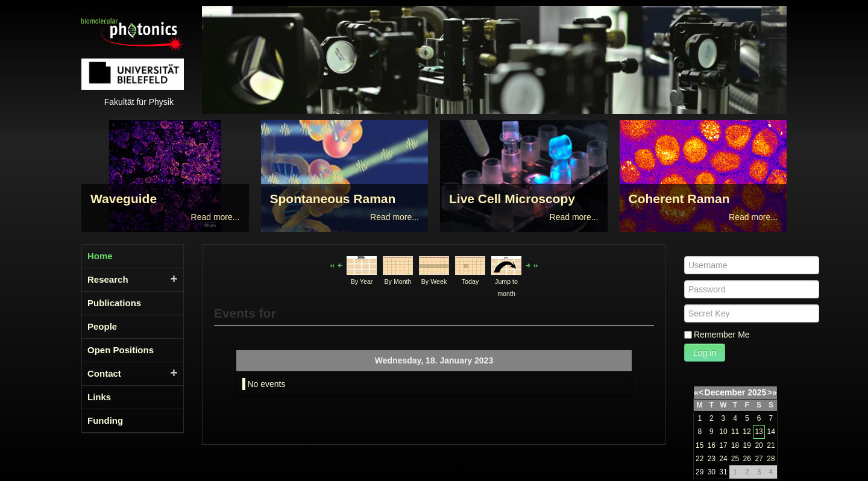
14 (771, 432)
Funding (105, 420)
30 (712, 472)
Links (99, 397)
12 (747, 432)
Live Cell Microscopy (512, 199)
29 (700, 472)
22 (700, 459)
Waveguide (124, 199)
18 (735, 445)
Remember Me (722, 335)
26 (747, 459)
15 (700, 445)
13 (759, 432)
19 (747, 445)
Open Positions (121, 350)
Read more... (215, 217)
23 (712, 459)
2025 (757, 392)
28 (771, 459)
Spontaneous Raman (333, 199)
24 (723, 459)
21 (771, 445)
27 (759, 459)
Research (108, 279)
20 (759, 445)
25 (735, 459)
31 (723, 472)
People (102, 326)
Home (100, 256)
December (725, 392)
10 (723, 432)
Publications (114, 303)
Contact (104, 373)
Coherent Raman (679, 199)
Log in (705, 353)
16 (712, 445)
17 (723, 445)
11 (735, 432)
